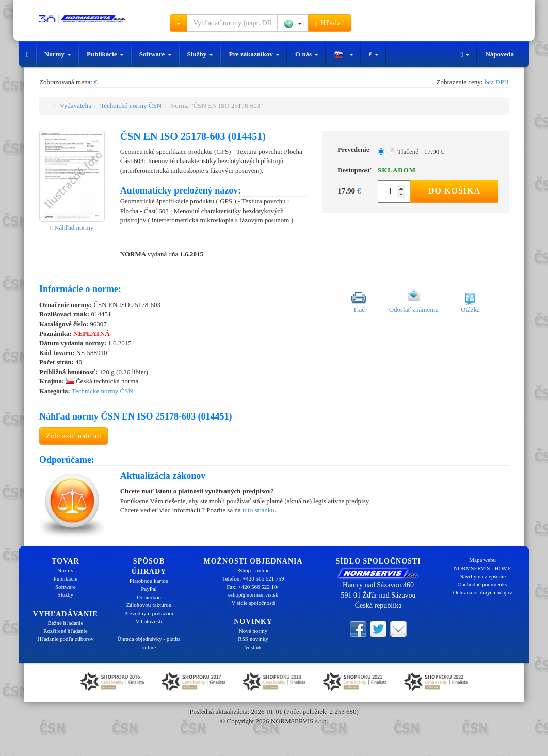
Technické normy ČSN (131, 106)
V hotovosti (149, 621)
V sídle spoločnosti (253, 603)
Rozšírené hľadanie (65, 631)
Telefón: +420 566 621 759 (253, 578)
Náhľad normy (72, 227)
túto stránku (259, 510)
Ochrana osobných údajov (483, 592)
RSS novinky (253, 639)
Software (156, 54)
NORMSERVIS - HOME (482, 568)
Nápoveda (499, 54)
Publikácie (105, 54)
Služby (200, 54)
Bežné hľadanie (65, 623)
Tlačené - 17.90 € (416, 151)
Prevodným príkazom (149, 613)
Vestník (253, 647)
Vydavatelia (76, 106)
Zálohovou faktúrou (149, 605)
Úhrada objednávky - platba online (149, 643)
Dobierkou (149, 597)
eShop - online (253, 570)
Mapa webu (482, 560)
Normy (58, 54)
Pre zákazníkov (254, 54)
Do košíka (454, 191)
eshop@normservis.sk (253, 594)
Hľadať (330, 23)
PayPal (149, 589)
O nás (307, 54)
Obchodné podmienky (482, 584)
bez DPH (497, 82)
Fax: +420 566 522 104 (253, 587)
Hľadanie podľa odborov (65, 639)
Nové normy (253, 631)
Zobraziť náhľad (74, 436)
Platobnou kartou (149, 581)
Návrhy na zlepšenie (482, 576)
